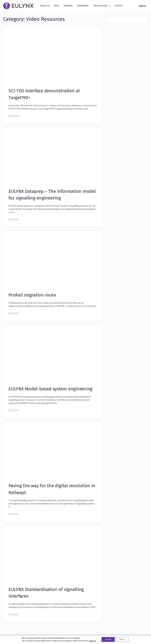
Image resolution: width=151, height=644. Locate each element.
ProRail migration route (32, 295)
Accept (107, 639)
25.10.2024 (14, 116)
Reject (124, 639)
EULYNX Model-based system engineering (50, 389)
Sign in (142, 6)
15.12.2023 (14, 220)
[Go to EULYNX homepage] (18, 5)
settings (89, 641)
